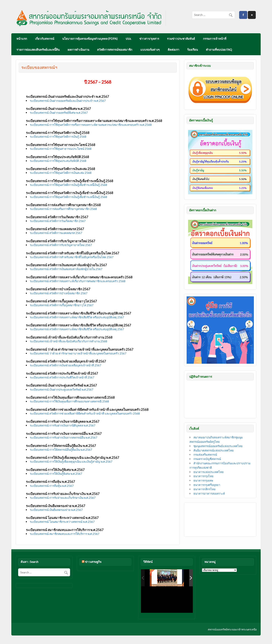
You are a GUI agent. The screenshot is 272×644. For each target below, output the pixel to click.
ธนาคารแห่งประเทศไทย (209, 472)
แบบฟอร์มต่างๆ (150, 50)
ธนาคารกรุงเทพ (203, 480)
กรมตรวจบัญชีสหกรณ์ (207, 459)
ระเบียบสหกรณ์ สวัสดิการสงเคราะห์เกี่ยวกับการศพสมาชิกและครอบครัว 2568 (78, 281)
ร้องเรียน (192, 50)
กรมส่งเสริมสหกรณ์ (205, 454)
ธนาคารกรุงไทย (203, 476)
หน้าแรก (22, 39)
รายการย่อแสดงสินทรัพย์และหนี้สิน (38, 50)
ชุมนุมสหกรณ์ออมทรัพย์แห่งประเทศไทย (218, 446)
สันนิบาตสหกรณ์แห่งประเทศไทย (214, 450)
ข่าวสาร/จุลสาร (149, 39)
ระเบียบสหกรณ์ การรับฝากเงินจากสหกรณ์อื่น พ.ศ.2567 (64, 437)
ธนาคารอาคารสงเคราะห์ (209, 493)
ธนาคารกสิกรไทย (204, 489)
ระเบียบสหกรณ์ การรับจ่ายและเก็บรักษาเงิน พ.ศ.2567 (63, 498)
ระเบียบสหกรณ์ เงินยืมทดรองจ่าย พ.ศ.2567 (56, 510)
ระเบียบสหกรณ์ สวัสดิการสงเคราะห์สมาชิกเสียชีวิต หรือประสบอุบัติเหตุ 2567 (77, 317)
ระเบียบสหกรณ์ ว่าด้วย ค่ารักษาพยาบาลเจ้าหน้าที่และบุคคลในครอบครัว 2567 (78, 353)
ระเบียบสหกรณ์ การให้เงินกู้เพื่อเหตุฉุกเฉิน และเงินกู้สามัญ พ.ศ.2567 (71, 461)
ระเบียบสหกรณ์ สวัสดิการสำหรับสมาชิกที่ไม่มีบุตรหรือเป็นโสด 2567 (72, 257)
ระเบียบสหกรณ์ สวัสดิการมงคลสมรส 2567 (56, 233)
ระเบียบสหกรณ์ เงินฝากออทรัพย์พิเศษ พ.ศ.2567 (59, 113)
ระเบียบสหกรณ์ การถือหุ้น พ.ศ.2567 (52, 486)
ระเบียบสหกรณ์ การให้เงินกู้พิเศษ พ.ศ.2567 (56, 474)
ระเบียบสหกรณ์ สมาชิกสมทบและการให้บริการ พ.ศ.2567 (65, 534)
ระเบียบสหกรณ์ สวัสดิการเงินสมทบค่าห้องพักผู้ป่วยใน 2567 (66, 269)
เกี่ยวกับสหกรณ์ (45, 39)
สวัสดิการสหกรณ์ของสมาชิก (115, 50)
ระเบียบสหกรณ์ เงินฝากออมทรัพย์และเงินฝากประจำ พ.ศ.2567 (68, 101)
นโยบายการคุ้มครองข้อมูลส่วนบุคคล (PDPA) (90, 39)
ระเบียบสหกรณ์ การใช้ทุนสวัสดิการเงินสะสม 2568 (61, 173)
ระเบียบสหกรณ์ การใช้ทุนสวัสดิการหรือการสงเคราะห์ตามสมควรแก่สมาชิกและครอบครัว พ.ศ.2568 (91, 125)
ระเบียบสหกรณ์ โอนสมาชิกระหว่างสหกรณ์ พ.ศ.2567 (62, 522)
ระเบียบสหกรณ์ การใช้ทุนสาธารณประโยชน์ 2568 (61, 149)
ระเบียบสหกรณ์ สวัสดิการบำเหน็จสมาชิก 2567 (59, 293)
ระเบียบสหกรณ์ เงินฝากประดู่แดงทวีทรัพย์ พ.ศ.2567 (62, 389)
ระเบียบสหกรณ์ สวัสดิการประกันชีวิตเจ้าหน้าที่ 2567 (62, 377)
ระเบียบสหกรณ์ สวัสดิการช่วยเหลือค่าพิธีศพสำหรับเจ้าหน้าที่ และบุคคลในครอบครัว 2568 (85, 413)
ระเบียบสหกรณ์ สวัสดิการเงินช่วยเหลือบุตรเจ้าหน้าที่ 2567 (66, 365)
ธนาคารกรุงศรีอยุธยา (207, 485)
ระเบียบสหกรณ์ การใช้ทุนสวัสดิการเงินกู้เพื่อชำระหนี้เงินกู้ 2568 (68, 185)
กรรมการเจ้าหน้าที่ (215, 39)
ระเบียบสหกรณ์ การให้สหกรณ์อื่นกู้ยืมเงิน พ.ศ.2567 (61, 450)
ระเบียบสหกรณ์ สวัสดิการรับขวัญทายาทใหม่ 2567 (61, 245)
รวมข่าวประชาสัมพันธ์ (181, 39)
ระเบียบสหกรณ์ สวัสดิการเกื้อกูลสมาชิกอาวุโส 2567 (62, 305)
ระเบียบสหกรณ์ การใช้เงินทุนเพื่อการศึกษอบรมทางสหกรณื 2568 (69, 401)
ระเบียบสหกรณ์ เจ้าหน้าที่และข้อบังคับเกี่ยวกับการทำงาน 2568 (68, 341)
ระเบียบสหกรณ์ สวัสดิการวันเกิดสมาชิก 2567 (58, 221)
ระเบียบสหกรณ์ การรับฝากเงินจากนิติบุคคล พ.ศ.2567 (63, 425)
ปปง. (128, 39)
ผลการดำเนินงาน (78, 50)
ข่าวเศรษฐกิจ (93, 562)
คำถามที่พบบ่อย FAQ (219, 50)
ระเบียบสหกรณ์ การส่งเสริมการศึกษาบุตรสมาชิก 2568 (63, 209)
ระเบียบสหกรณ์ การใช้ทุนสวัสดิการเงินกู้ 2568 (58, 137)
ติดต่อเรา (173, 50)
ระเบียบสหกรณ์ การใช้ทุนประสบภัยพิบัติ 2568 (58, 161)
